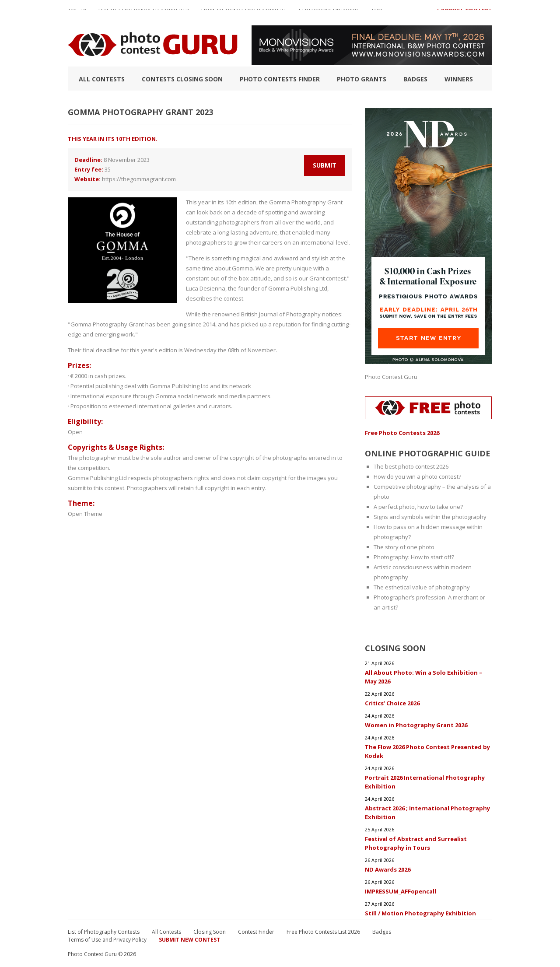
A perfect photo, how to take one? (418, 507)
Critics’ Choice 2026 (392, 703)
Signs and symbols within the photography (430, 517)
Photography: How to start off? (414, 557)
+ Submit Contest (464, 13)
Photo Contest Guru (391, 377)
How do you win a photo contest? (417, 476)
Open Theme (85, 514)
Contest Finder (256, 932)
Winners (459, 79)
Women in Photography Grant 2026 (416, 725)
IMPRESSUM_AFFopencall (401, 891)
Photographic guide (329, 13)
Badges (415, 79)
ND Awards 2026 (388, 869)
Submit (325, 165)
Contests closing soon (182, 79)
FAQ (377, 13)
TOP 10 (77, 13)
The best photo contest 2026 (411, 466)
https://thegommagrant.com (139, 179)
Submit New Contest (189, 940)
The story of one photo (404, 547)
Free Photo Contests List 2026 (323, 932)
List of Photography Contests (144, 13)
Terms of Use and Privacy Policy (107, 940)
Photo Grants (362, 79)
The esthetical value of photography (422, 587)
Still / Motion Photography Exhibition (420, 913)
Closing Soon (210, 932)
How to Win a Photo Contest (244, 13)
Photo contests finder (280, 79)
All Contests (102, 79)
